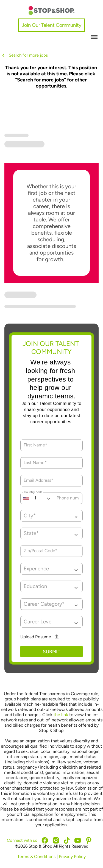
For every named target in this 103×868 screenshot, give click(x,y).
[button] (51, 533)
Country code (33, 493)
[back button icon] (3, 55)
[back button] (4, 55)
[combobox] (51, 516)
